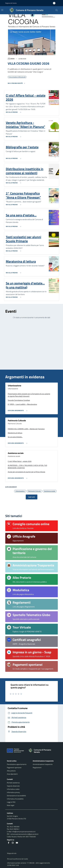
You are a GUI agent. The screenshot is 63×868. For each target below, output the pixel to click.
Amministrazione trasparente (43, 764)
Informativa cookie (13, 789)
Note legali (11, 805)
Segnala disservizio (13, 786)
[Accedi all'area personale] (55, 3)
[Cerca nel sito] (57, 10)
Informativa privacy (13, 792)
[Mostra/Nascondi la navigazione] (2, 10)
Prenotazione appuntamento (17, 764)
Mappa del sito (12, 853)
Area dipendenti (12, 774)
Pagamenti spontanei (14, 768)
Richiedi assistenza (13, 783)
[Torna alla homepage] (42, 751)
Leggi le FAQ (11, 802)
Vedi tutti (32, 497)
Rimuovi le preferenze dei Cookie (18, 859)
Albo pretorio (11, 771)
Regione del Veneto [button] (11, 3)
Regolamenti (37, 768)
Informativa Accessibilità (15, 799)
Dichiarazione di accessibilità (16, 796)
